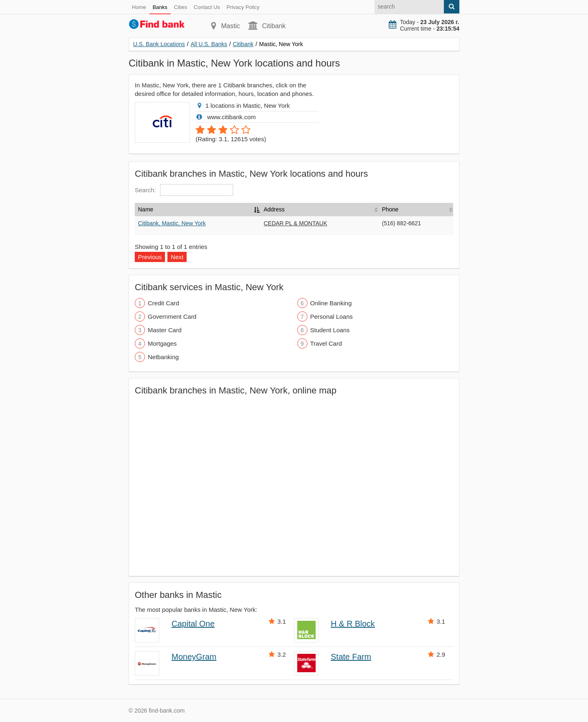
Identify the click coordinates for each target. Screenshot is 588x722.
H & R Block (353, 624)
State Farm (351, 657)
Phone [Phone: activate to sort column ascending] (390, 209)
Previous (150, 257)
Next (177, 257)
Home (139, 7)
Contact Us (207, 7)
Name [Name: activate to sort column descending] (146, 209)
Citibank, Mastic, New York (172, 223)
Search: (184, 190)
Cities (181, 7)
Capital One (193, 624)
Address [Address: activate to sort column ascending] (274, 209)
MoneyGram (194, 657)
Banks (160, 7)
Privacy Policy (243, 7)
